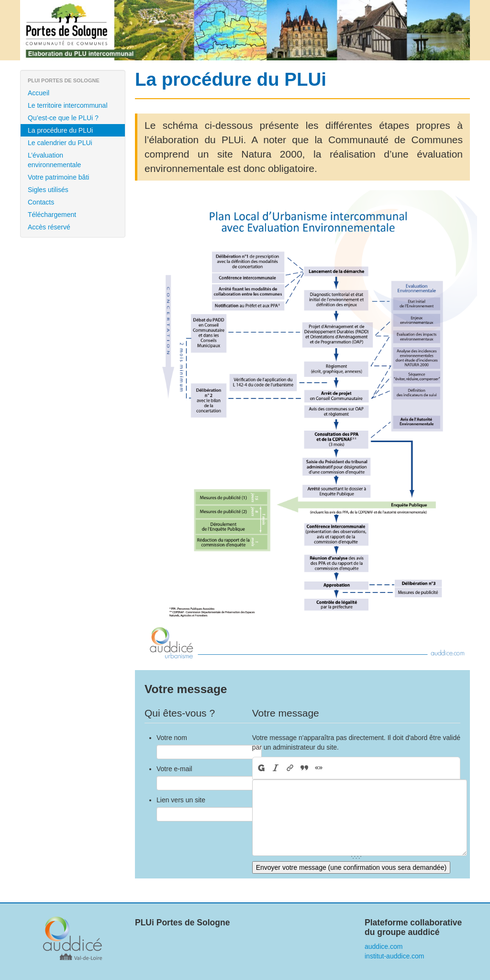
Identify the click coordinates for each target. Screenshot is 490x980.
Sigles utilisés (48, 190)
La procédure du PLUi (60, 130)
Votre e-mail (174, 769)
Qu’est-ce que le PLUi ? (63, 118)
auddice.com (384, 946)
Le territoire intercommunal (68, 105)
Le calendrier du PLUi (60, 143)
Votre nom (172, 738)
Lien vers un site (181, 800)
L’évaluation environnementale (54, 160)
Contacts (41, 202)
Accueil (39, 93)
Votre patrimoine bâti (58, 177)
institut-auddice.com (395, 956)
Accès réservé (49, 227)
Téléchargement (52, 215)
